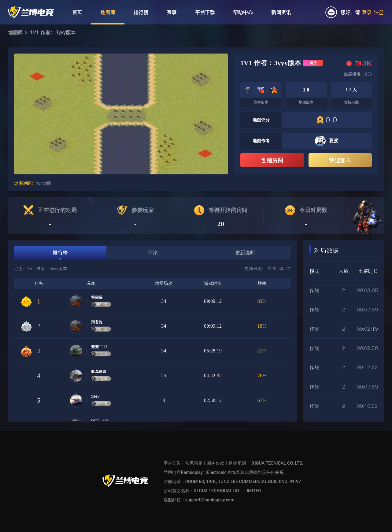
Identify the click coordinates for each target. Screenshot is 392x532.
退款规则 (237, 463)
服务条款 (216, 463)
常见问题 (194, 463)
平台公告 (172, 463)
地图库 (15, 32)
